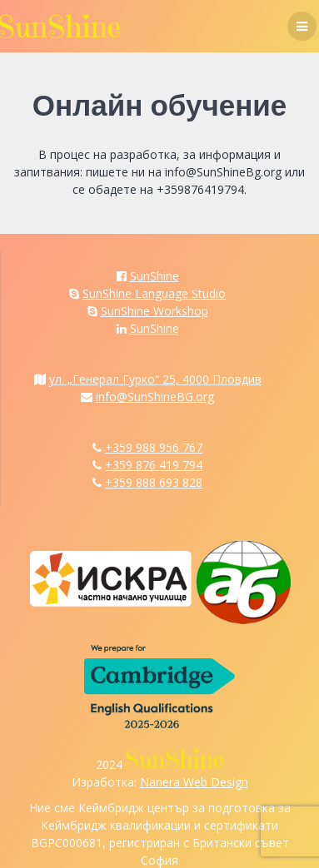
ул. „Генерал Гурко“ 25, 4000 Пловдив (155, 379)
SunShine (155, 276)
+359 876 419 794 (154, 465)
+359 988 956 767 (154, 447)
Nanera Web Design (194, 782)
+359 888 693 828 (154, 482)
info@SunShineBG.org (155, 397)
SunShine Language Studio (154, 293)
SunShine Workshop (155, 311)
